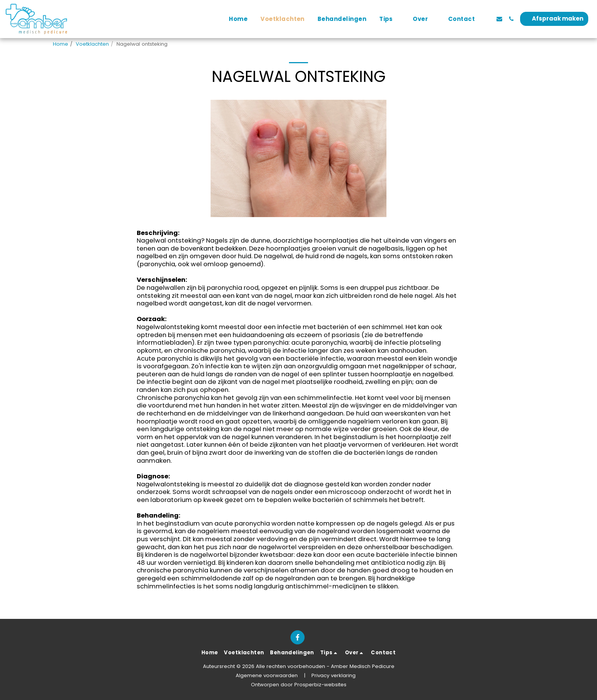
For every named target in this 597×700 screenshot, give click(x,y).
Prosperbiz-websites (320, 685)
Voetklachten (92, 44)
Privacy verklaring (334, 675)
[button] (389, 19)
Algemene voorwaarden (267, 675)
